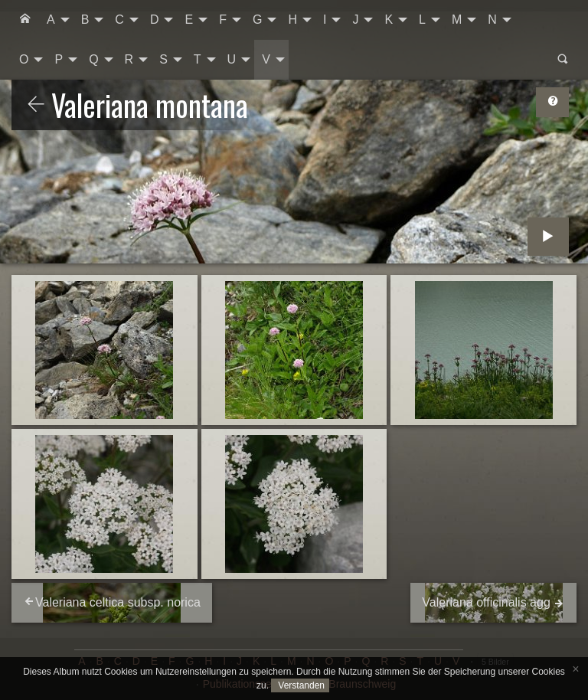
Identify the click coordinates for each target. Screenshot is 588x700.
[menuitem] (25, 20)
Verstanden (300, 685)
